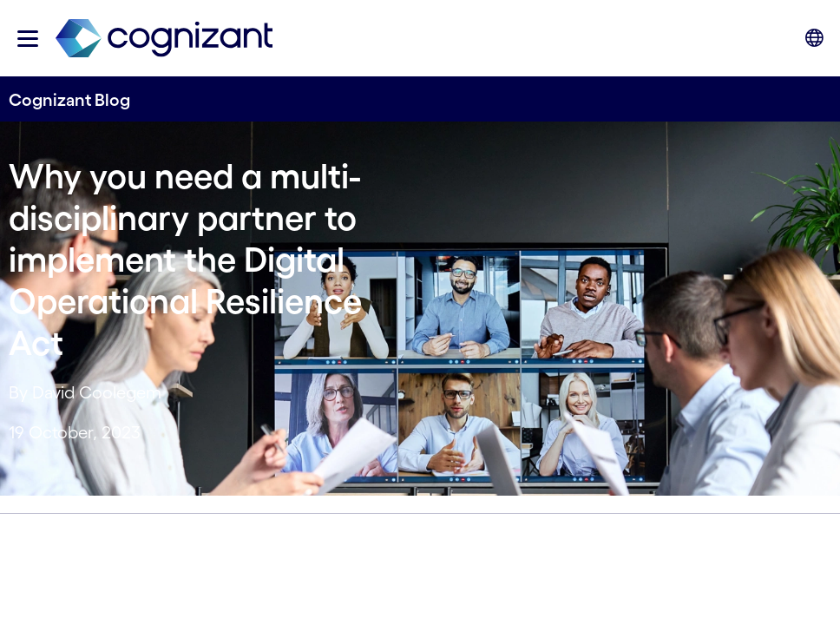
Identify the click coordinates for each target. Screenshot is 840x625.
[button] (28, 39)
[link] (164, 39)
